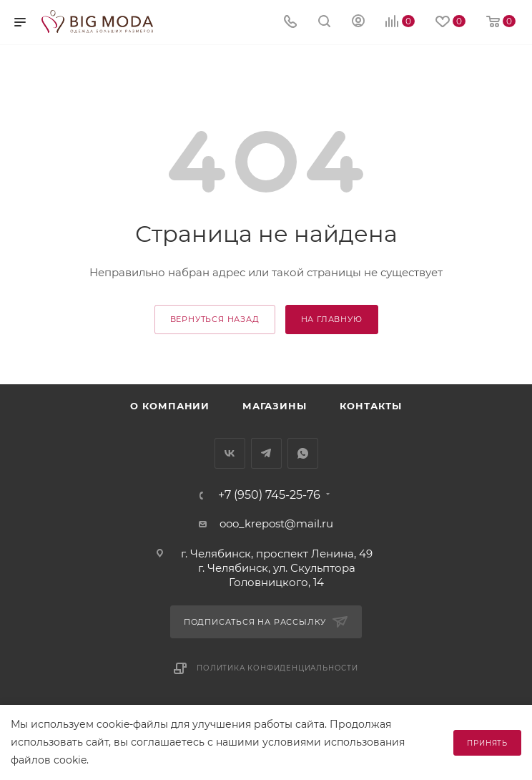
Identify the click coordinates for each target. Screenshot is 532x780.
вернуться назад (215, 319)
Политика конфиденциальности (277, 668)
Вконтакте (230, 453)
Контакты (371, 406)
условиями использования (334, 742)
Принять (487, 743)
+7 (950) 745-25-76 (269, 495)
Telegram (266, 453)
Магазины (274, 406)
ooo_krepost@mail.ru (276, 523)
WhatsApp (303, 453)
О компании (170, 406)
